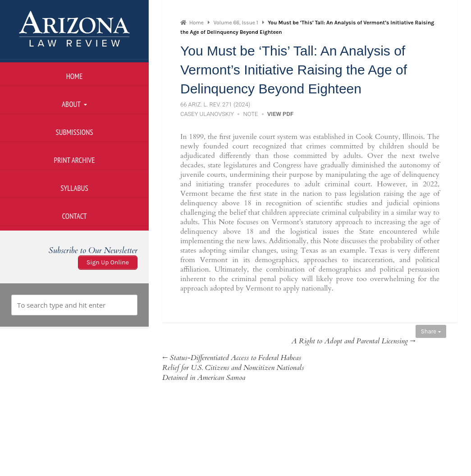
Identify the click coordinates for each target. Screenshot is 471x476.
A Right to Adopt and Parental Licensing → (353, 341)
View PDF (280, 114)
